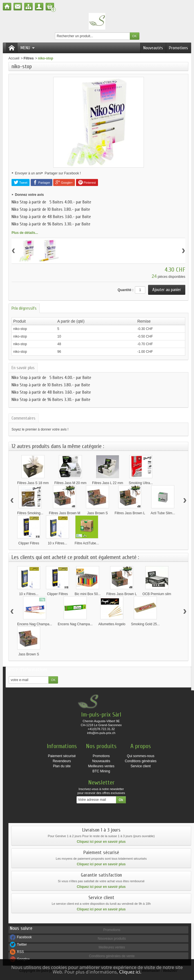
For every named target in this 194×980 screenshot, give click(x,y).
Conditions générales (141, 761)
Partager (42, 182)
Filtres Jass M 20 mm (70, 483)
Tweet (21, 182)
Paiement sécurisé (62, 756)
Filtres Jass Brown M (65, 513)
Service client (141, 766)
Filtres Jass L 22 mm (108, 483)
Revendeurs (62, 761)
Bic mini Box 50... (88, 594)
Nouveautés (153, 48)
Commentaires (24, 418)
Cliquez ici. (130, 972)
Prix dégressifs (24, 308)
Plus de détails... (25, 233)
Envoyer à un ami (28, 173)
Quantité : (126, 290)
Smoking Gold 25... (145, 624)
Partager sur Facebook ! (63, 173)
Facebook (24, 937)
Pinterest (87, 182)
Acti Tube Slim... (163, 513)
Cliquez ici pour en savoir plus (101, 842)
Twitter (22, 944)
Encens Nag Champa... (35, 624)
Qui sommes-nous (141, 756)
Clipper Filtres (29, 543)
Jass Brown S (97, 513)
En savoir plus (23, 368)
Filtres (29, 58)
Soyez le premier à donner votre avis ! (40, 429)
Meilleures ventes (101, 766)
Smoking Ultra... (141, 483)
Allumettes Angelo (112, 624)
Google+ (64, 182)
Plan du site (62, 766)
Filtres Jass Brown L (130, 513)
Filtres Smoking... (30, 513)
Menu (28, 48)
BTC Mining (101, 771)
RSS (20, 952)
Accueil (14, 58)
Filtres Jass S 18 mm (33, 483)
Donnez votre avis (29, 195)
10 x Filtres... (58, 543)
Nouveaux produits (112, 939)
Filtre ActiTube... (87, 543)
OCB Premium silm (157, 594)
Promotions (179, 48)
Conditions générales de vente (112, 956)
